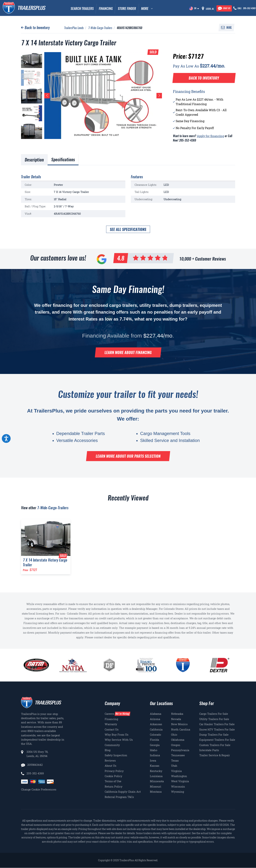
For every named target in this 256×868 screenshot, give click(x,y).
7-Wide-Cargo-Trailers (100, 28)
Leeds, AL (210, 9)
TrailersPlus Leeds (74, 28)
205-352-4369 (35, 773)
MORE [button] (145, 9)
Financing (106, 9)
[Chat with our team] (224, 8)
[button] (47, 96)
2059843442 (35, 765)
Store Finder (127, 9)
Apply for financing (210, 136)
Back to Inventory (37, 28)
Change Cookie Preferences (39, 789)
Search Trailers (82, 9)
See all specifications (128, 229)
